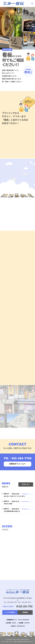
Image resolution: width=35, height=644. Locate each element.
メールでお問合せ (10, 612)
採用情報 (25, 612)
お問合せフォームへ (17, 464)
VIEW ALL (26, 484)
